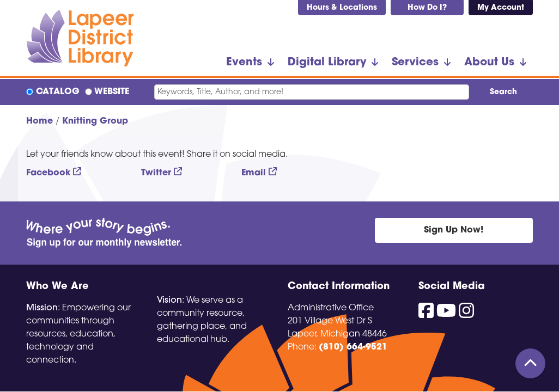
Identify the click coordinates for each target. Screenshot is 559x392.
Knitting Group (95, 121)
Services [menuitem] (415, 63)
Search (503, 92)
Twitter (156, 173)
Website (112, 92)
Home (40, 121)
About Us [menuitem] (489, 63)
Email (254, 173)
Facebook (48, 173)
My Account (501, 8)
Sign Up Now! (454, 230)
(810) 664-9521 (353, 347)
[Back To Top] (530, 363)
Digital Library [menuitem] (327, 63)
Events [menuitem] (244, 63)
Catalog (58, 92)
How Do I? (427, 8)
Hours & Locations (342, 8)
